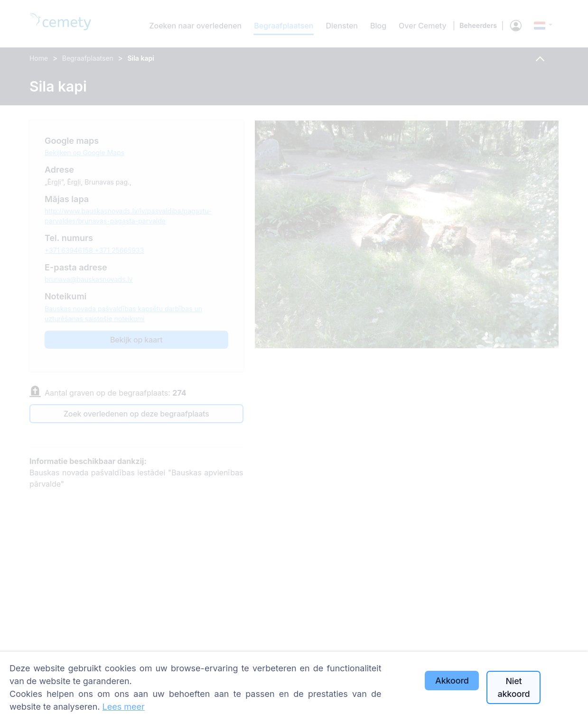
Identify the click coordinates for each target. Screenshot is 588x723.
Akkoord (452, 681)
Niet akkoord (513, 687)
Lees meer (124, 707)
